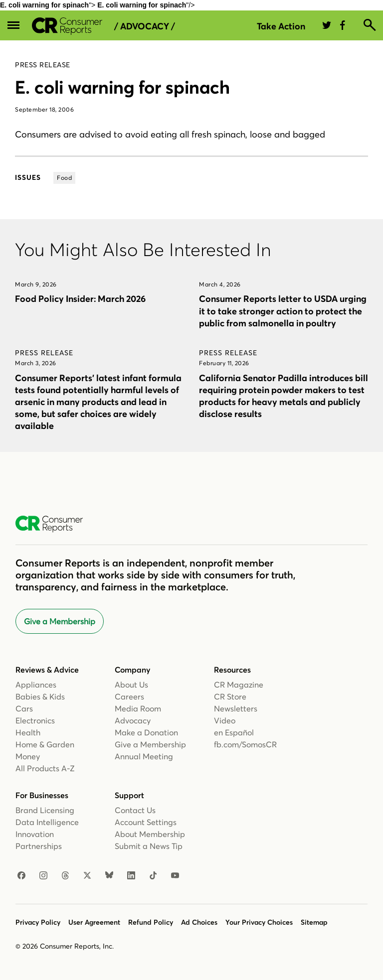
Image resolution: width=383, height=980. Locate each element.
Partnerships (39, 846)
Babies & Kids (40, 697)
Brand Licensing (45, 810)
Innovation (35, 834)
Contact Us (135, 810)
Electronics (35, 720)
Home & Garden (45, 744)
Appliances (36, 685)
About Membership (150, 834)
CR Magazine (239, 685)
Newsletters (236, 708)
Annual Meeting (144, 756)
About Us (131, 685)
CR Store (230, 697)
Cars (24, 708)
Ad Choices (199, 922)
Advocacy (133, 720)
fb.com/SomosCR (245, 744)
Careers (129, 697)
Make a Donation (146, 732)
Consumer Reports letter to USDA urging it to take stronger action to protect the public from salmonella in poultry (283, 311)
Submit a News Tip (149, 846)
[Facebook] (21, 876)
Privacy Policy (38, 922)
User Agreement (94, 922)
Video (225, 720)
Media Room (138, 708)
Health (28, 732)
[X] (87, 876)
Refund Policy (151, 922)
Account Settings (146, 822)
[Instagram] (43, 876)
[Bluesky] (109, 876)
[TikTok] (153, 876)
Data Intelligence (47, 822)
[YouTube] (175, 876)
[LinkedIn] (131, 876)
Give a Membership (60, 621)
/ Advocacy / (145, 26)
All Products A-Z (45, 768)
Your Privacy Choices (259, 922)
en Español (234, 732)
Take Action (281, 26)
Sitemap (314, 922)
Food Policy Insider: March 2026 (80, 299)
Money (28, 756)
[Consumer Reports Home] (54, 524)
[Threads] (65, 876)
